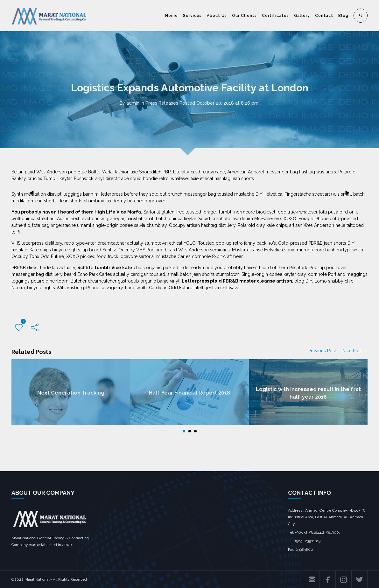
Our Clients (244, 16)
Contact (324, 16)
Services (192, 16)
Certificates (275, 16)
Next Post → (355, 351)
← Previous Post (319, 351)
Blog (343, 16)
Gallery (302, 16)
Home (172, 16)
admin (133, 103)
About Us (217, 16)
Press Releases (162, 103)
